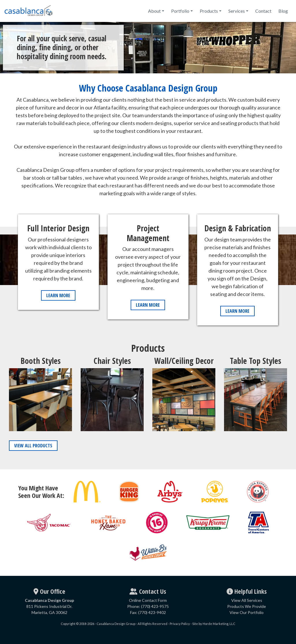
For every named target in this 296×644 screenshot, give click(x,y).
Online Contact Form (148, 600)
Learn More (58, 295)
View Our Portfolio (247, 612)
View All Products (33, 446)
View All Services (247, 600)
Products (209, 11)
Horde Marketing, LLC (219, 624)
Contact (263, 11)
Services (237, 11)
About (154, 11)
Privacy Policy (180, 624)
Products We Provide (247, 606)
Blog (283, 11)
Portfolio (180, 11)
